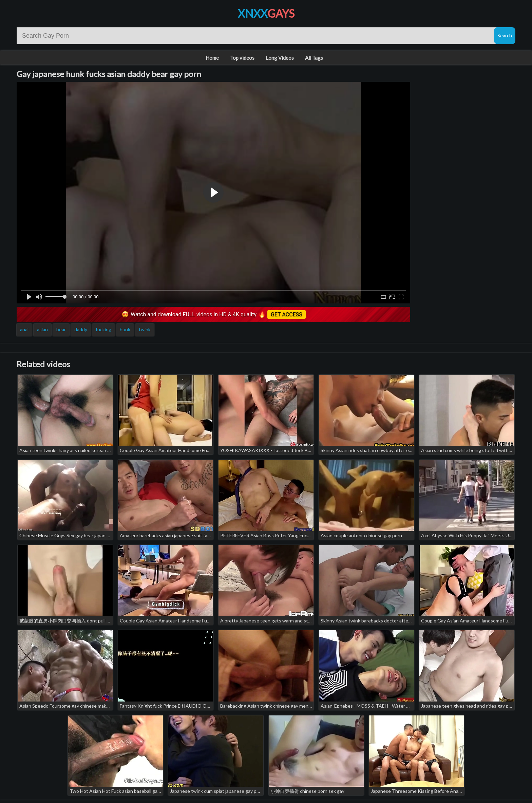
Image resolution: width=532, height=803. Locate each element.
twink (145, 329)
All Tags (314, 58)
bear (61, 329)
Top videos (242, 58)
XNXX (266, 13)
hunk (125, 329)
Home (212, 58)
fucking (103, 329)
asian (42, 329)
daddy (81, 329)
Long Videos (280, 58)
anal (24, 329)
